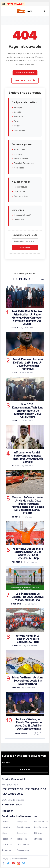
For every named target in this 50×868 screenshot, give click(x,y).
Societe (16, 421)
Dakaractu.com (23, 850)
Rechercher (25, 248)
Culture (17, 126)
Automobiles (20, 149)
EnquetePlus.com (41, 822)
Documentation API (23, 215)
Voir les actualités (25, 80)
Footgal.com (7, 839)
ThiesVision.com (23, 827)
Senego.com (22, 822)
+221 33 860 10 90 (35, 789)
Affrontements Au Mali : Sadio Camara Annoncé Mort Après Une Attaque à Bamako (28, 457)
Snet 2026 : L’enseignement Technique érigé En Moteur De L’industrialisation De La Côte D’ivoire (28, 411)
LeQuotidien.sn (23, 845)
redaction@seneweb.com (23, 816)
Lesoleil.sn (6, 827)
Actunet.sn (6, 850)
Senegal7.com (22, 833)
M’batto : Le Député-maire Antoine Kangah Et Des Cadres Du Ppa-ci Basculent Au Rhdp (28, 553)
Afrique (14, 328)
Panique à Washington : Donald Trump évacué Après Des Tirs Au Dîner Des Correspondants (29, 724)
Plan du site (19, 220)
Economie (16, 604)
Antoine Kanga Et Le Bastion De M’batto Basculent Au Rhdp (28, 639)
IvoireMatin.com (41, 827)
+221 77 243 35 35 (12, 789)
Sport (17, 121)
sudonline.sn (22, 839)
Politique (18, 107)
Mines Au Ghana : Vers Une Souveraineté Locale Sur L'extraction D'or (28, 681)
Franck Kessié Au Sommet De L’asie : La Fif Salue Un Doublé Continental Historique (28, 364)
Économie (18, 117)
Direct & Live (20, 191)
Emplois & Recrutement (24, 163)
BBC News (38, 833)
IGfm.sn (5, 833)
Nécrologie (19, 168)
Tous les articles (21, 196)
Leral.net (5, 822)
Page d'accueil (21, 187)
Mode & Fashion (21, 159)
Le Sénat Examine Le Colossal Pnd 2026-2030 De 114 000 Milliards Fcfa (28, 597)
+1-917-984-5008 (12, 805)
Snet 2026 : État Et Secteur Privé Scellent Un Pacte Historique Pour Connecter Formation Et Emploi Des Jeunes (27, 318)
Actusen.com (7, 845)
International (20, 130)
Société (18, 112)
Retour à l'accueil (25, 73)
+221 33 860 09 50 (13, 794)
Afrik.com (38, 839)
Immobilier (18, 154)
